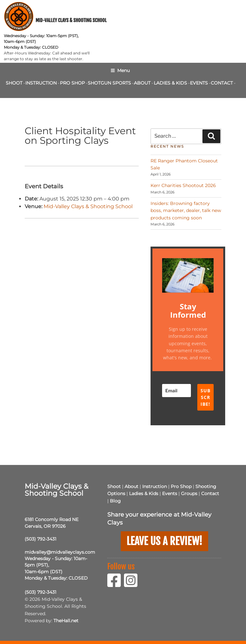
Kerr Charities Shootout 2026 (183, 185)
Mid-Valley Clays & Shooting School (71, 20)
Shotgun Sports (110, 83)
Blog (115, 501)
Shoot (15, 83)
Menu (120, 70)
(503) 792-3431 (41, 539)
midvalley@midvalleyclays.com (60, 552)
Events (200, 83)
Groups (189, 493)
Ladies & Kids (171, 83)
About (143, 83)
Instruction (42, 83)
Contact (223, 83)
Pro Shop (73, 83)
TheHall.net (66, 621)
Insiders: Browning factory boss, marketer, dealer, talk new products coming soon (186, 211)
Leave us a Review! (164, 541)
